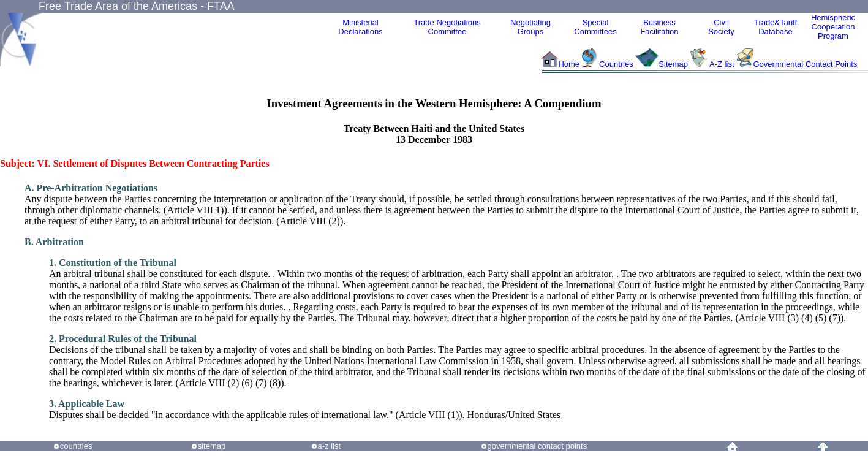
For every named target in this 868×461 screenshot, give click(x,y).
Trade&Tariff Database (776, 27)
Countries (617, 64)
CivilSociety (721, 27)
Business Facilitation (659, 27)
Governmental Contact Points (806, 64)
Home (569, 64)
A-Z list (722, 64)
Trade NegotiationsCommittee (447, 27)
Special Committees (595, 27)
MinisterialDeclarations (360, 27)
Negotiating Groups (530, 27)
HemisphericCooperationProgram (833, 27)
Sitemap (673, 64)
